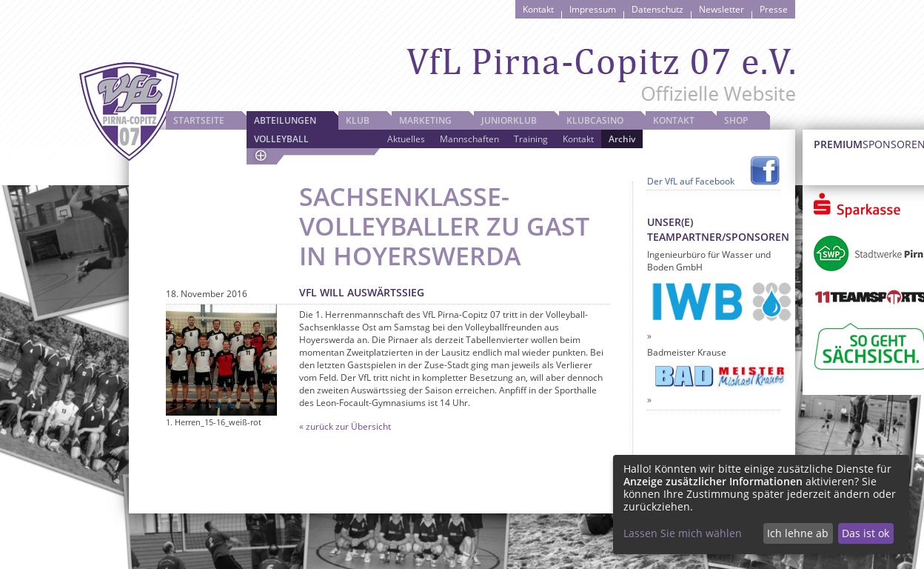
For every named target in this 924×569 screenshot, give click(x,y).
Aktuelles (406, 139)
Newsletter (722, 9)
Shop (736, 120)
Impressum (593, 9)
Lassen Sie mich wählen (683, 533)
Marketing (425, 120)
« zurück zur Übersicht (345, 426)
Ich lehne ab (798, 533)
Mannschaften (469, 139)
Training (531, 139)
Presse (774, 9)
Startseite (199, 120)
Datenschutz (657, 9)
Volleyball (281, 139)
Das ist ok (866, 533)
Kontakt (538, 9)
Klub (358, 120)
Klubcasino (595, 120)
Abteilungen (285, 120)
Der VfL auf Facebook (691, 181)
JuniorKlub (509, 120)
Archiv (622, 139)
